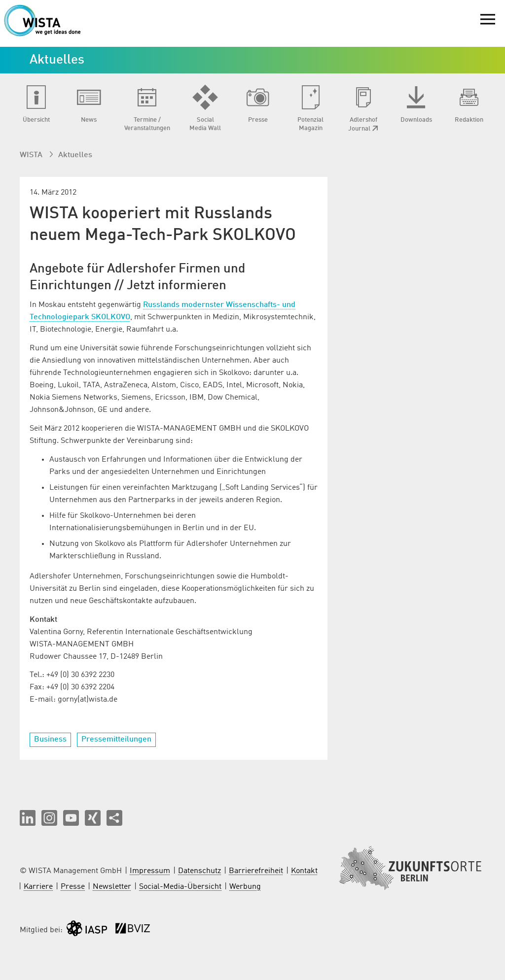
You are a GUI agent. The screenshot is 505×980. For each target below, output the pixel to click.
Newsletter (112, 887)
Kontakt (304, 871)
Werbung (245, 887)
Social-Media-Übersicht (180, 887)
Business (50, 740)
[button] (28, 818)
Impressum (150, 871)
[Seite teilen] (114, 818)
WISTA (32, 155)
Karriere (38, 887)
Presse (73, 887)
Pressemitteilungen (116, 740)
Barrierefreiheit (256, 871)
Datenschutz (199, 871)
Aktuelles (75, 155)
